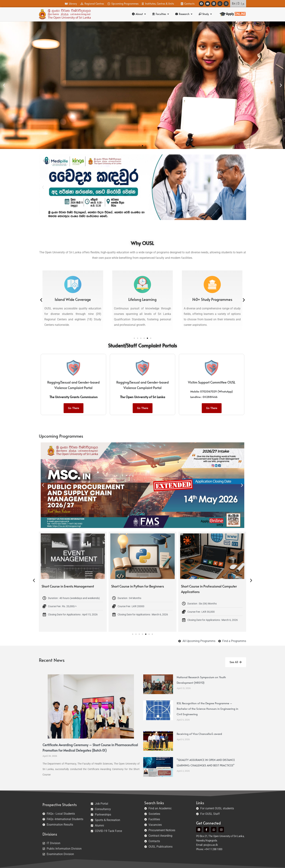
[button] (4, 85)
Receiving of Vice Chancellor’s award (199, 734)
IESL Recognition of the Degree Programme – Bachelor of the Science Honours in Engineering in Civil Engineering (207, 709)
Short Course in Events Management (83, 586)
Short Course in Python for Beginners (152, 586)
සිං (239, 4)
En (234, 4)
